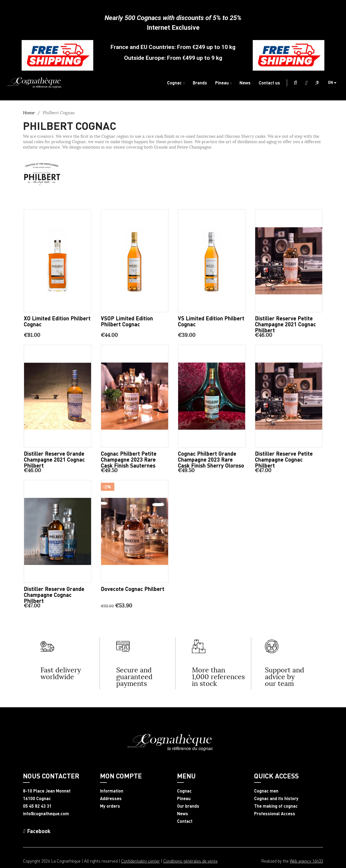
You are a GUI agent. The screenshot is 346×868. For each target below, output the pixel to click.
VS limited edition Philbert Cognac (211, 321)
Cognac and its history (276, 798)
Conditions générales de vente (190, 861)
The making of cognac (276, 806)
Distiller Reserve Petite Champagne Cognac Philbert (284, 459)
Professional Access (275, 814)
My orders (110, 806)
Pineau (184, 798)
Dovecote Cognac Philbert (133, 589)
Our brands (188, 806)
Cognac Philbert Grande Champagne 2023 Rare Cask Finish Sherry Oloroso (211, 459)
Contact (185, 821)
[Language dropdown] (334, 83)
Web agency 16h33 (306, 861)
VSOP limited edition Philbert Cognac (127, 321)
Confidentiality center (140, 861)
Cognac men (266, 791)
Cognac (184, 791)
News (183, 814)
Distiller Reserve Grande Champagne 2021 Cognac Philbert (54, 459)
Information (112, 791)
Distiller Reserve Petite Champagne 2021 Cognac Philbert (285, 324)
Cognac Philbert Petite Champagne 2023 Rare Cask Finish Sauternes (129, 459)
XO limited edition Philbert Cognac (57, 321)
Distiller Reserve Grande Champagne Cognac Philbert (54, 595)
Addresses (111, 798)
